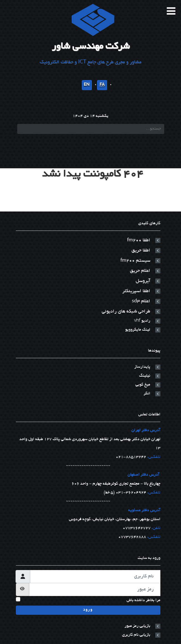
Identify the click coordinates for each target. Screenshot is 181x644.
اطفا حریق (141, 251)
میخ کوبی (143, 385)
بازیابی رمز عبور (137, 626)
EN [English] (87, 85)
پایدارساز (142, 367)
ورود (88, 610)
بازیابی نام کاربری (136, 635)
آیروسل (143, 281)
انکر (147, 394)
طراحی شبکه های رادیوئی (126, 312)
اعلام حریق (140, 271)
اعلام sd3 (141, 301)
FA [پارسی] (102, 85)
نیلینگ (145, 376)
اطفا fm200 (139, 240)
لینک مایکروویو (138, 330)
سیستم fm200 (135, 261)
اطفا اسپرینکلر (136, 291)
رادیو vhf (142, 321)
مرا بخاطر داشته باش (143, 600)
